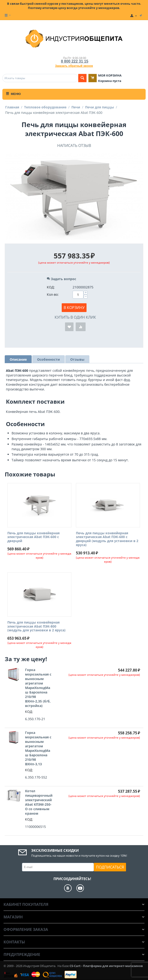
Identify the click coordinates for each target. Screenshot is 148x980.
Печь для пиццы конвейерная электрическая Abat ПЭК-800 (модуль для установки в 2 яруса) (36, 626)
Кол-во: (53, 294)
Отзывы (77, 359)
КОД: (51, 287)
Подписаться (110, 867)
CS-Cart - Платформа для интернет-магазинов (106, 966)
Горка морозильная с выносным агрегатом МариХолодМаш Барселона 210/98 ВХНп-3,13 (38, 748)
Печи (76, 107)
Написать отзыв (74, 146)
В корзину (74, 308)
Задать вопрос (61, 279)
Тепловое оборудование (45, 107)
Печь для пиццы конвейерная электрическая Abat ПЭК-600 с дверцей (33, 537)
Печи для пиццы (100, 107)
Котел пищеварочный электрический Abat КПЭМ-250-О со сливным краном (39, 802)
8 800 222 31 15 (75, 61)
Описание (18, 359)
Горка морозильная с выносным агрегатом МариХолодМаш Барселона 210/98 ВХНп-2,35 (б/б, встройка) (38, 688)
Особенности (48, 359)
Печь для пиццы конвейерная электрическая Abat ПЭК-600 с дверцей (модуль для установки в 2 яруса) (107, 539)
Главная (12, 107)
